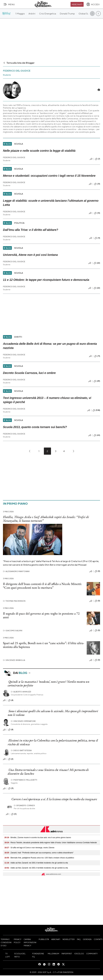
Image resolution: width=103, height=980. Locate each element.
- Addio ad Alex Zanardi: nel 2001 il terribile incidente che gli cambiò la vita (36, 863)
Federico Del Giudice (14, 157)
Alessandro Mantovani (16, 571)
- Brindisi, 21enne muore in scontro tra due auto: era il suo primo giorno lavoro (38, 838)
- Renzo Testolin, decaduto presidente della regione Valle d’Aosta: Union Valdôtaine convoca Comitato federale (51, 843)
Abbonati (77, 4)
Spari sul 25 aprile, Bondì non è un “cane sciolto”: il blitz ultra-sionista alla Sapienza (44, 645)
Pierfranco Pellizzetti (24, 780)
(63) (97, 435)
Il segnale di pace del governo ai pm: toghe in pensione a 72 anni (41, 615)
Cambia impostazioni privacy (30, 942)
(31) (97, 184)
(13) (97, 213)
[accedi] (93, 4)
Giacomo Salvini (13, 631)
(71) (97, 356)
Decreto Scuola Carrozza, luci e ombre (29, 373)
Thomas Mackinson (14, 601)
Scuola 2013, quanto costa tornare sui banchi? (35, 427)
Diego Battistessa (21, 750)
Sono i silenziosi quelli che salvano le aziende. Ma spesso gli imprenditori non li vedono (53, 713)
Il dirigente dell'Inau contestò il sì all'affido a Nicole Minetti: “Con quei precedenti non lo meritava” (42, 586)
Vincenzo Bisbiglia (14, 660)
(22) (97, 263)
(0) (97, 571)
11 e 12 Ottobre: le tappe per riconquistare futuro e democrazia (46, 280)
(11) (97, 238)
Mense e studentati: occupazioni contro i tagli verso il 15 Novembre (49, 176)
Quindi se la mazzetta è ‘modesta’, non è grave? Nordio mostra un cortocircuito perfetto (49, 683)
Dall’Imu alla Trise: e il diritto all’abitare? (31, 230)
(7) (98, 159)
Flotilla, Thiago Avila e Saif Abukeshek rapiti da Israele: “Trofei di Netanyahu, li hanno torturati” (46, 519)
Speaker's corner (24, 805)
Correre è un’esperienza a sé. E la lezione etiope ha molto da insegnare (54, 799)
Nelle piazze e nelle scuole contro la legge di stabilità (39, 151)
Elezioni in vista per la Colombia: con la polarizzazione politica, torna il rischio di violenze (53, 742)
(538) (96, 410)
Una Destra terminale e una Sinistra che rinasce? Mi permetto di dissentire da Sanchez (48, 772)
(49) (97, 381)
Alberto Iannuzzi (21, 692)
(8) (11, 730)
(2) (11, 759)
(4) (11, 700)
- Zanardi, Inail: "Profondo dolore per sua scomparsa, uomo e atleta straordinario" (39, 853)
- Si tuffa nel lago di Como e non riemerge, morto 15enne (29, 848)
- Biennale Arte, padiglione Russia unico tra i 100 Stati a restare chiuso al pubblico (39, 858)
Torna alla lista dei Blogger (19, 63)
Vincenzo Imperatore (23, 721)
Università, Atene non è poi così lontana (30, 255)
